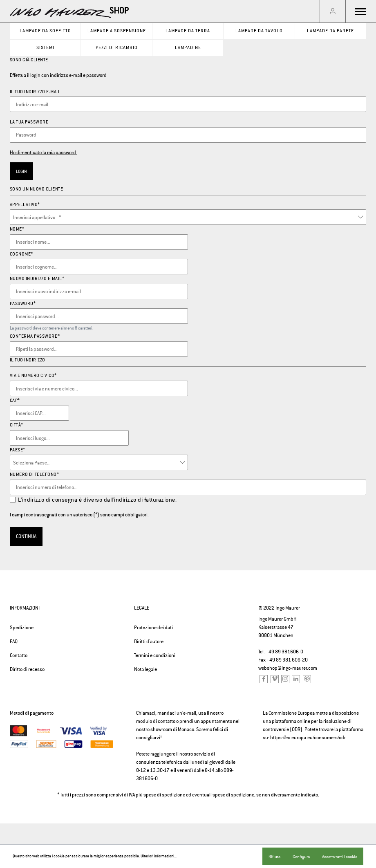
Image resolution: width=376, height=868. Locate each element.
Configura (301, 857)
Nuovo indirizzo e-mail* (37, 278)
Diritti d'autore (149, 641)
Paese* (18, 450)
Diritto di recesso (27, 669)
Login (21, 171)
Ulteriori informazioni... (159, 856)
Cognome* (21, 254)
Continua (26, 536)
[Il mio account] (333, 11)
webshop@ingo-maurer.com (288, 668)
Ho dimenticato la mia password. (44, 153)
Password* (23, 303)
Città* (17, 425)
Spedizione (22, 628)
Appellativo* (25, 204)
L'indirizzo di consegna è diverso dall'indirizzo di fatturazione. (97, 500)
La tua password (29, 122)
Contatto (19, 655)
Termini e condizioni (155, 655)
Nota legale (145, 669)
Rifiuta (274, 857)
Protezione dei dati (153, 628)
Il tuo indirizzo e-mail (35, 92)
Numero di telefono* (35, 474)
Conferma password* (35, 336)
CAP (15, 400)
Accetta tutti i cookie (340, 857)
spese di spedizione (164, 795)
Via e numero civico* (33, 375)
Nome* (17, 229)
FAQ (14, 641)
